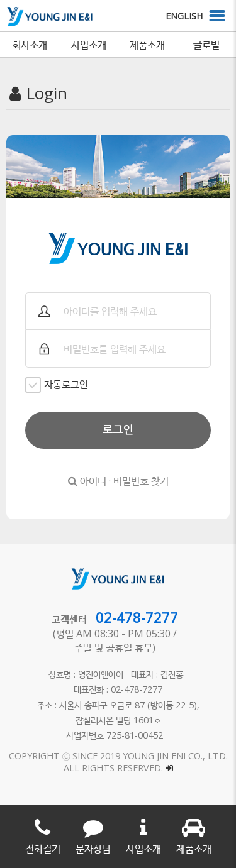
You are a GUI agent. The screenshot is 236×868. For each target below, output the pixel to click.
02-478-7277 (137, 617)
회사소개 (30, 45)
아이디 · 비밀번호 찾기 (118, 481)
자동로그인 (57, 385)
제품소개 (147, 45)
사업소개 (89, 45)
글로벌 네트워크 (206, 47)
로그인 (118, 430)
